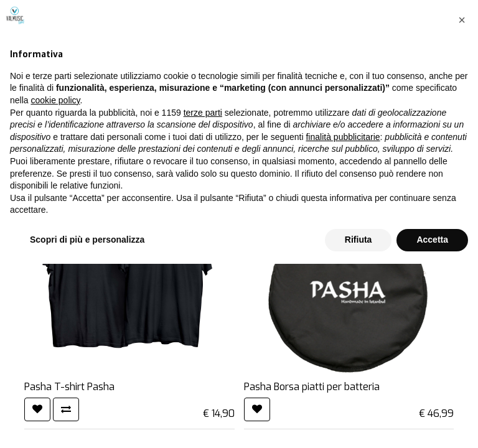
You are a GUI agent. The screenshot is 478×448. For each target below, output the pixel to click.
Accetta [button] (432, 424)
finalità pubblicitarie (343, 321)
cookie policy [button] (55, 284)
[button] (462, 204)
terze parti (203, 297)
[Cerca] (406, 98)
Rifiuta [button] (358, 424)
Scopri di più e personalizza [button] (87, 424)
